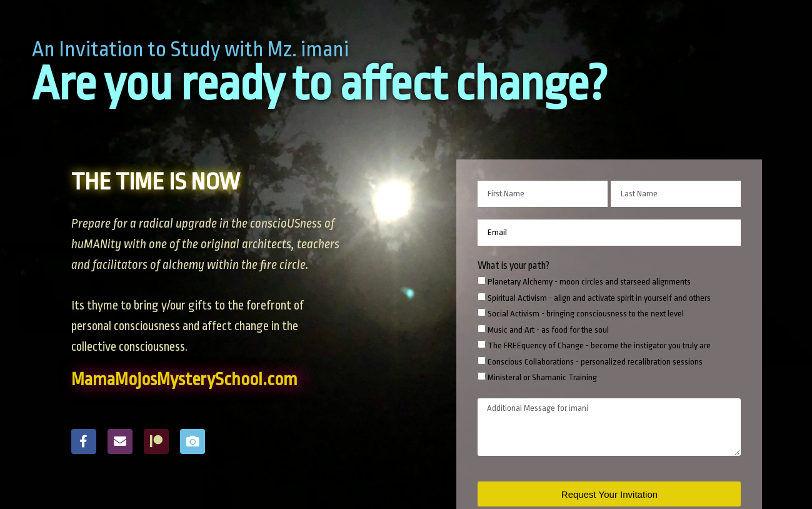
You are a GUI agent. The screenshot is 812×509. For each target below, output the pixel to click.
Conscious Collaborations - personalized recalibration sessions (595, 362)
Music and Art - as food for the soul (548, 330)
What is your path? (514, 266)
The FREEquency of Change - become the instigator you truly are (599, 345)
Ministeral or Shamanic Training (542, 377)
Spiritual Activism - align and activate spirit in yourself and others (599, 298)
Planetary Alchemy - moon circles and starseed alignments (589, 282)
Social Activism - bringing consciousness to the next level (586, 314)
